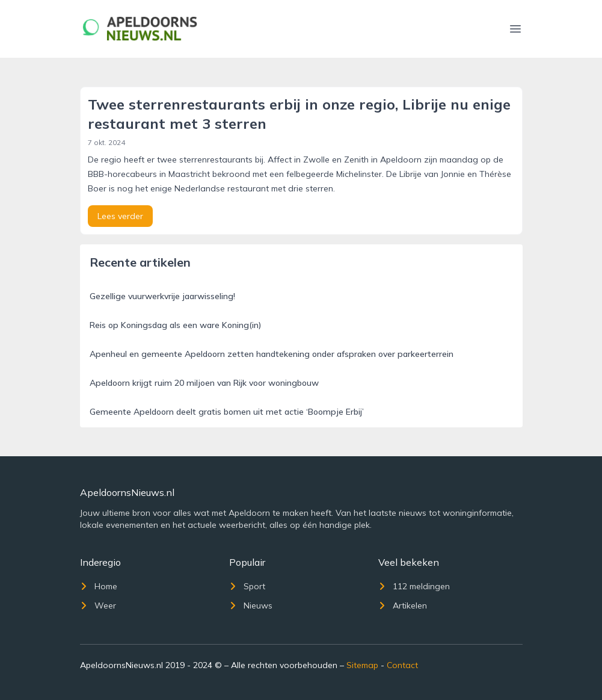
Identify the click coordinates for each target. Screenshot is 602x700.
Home (99, 586)
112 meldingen (414, 586)
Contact (402, 665)
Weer (98, 606)
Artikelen (403, 606)
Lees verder (120, 216)
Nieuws (251, 606)
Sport (247, 586)
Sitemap (362, 665)
